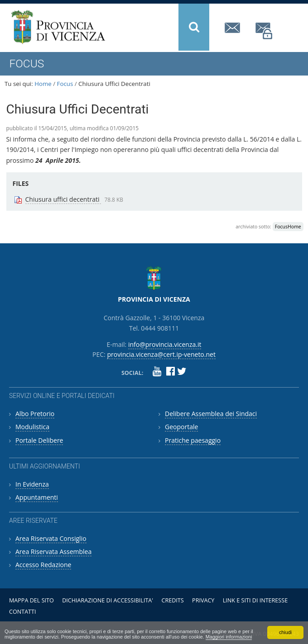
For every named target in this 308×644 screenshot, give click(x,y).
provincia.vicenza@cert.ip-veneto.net (265, 31)
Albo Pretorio (35, 414)
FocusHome (288, 227)
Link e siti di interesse (255, 600)
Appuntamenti (37, 497)
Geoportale (181, 427)
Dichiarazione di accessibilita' (108, 600)
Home (43, 84)
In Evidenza (32, 484)
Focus (65, 84)
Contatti (23, 612)
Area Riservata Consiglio (51, 538)
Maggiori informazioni (229, 637)
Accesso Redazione (43, 565)
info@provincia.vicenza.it (234, 28)
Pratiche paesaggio (193, 440)
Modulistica (32, 427)
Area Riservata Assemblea (53, 552)
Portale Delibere (39, 440)
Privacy (203, 600)
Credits (172, 600)
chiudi (285, 632)
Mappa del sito (31, 600)
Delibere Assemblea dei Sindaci (211, 414)
